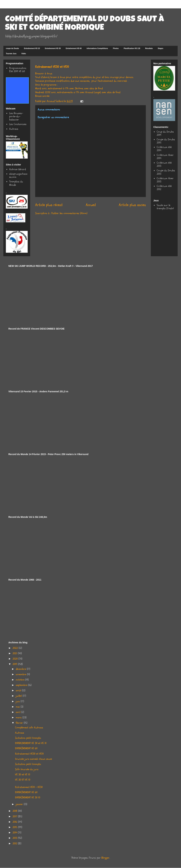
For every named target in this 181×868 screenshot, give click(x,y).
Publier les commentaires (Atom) (69, 213)
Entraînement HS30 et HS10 (29, 754)
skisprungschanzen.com (18, 175)
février (20, 723)
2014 (15, 833)
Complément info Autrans (29, 728)
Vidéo (24, 54)
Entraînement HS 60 (74, 48)
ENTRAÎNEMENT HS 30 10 (28, 798)
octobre (21, 680)
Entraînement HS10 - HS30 (29, 787)
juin (18, 701)
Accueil (91, 205)
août (19, 690)
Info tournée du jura (27, 769)
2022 (16, 648)
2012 (15, 844)
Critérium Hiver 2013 (165, 180)
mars (19, 717)
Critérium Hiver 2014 (165, 157)
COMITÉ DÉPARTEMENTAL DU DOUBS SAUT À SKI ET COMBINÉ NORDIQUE (84, 24)
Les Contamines (18, 124)
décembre (21, 669)
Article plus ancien (132, 205)
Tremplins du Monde (16, 183)
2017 (15, 816)
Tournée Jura (11, 54)
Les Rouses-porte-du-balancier (16, 116)
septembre (22, 685)
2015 (15, 827)
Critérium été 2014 (164, 149)
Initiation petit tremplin (28, 738)
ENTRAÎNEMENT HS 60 (26, 748)
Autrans (14, 129)
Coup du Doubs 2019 (165, 133)
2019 (15, 664)
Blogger (105, 858)
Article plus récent (49, 205)
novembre (21, 674)
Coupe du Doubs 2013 (166, 172)
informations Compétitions (97, 48)
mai (18, 707)
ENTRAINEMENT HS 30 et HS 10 (31, 743)
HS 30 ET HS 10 (23, 780)
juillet (19, 696)
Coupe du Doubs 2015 (166, 141)
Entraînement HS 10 (32, 48)
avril (19, 712)
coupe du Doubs (12, 48)
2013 (15, 838)
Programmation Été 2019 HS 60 (18, 70)
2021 (15, 653)
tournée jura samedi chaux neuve (34, 759)
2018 (15, 811)
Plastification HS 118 (132, 48)
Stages (160, 48)
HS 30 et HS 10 (23, 775)
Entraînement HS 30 (53, 48)
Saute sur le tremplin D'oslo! (165, 207)
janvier (20, 804)
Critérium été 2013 (164, 164)
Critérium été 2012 (164, 188)
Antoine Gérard (18, 169)
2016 (15, 822)
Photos (116, 48)
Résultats (149, 48)
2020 (16, 659)
